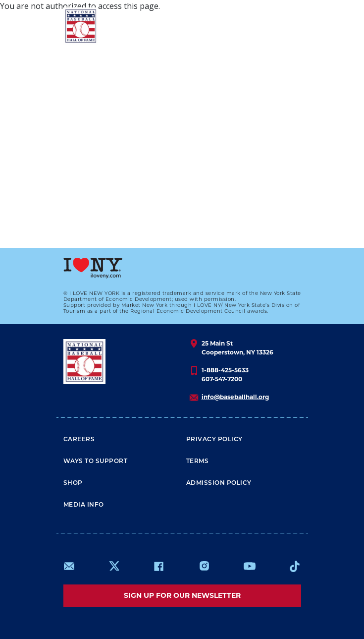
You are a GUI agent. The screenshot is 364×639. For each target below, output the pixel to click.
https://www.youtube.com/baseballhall (250, 566)
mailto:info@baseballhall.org (69, 566)
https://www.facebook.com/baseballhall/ (158, 566)
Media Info (84, 505)
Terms (198, 462)
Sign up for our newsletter (182, 595)
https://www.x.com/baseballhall (114, 565)
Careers (79, 440)
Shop (73, 483)
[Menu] (283, 26)
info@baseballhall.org (235, 397)
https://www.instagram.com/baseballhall (204, 566)
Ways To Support (96, 462)
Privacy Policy (214, 440)
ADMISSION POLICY (219, 483)
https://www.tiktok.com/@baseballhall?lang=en (295, 566)
